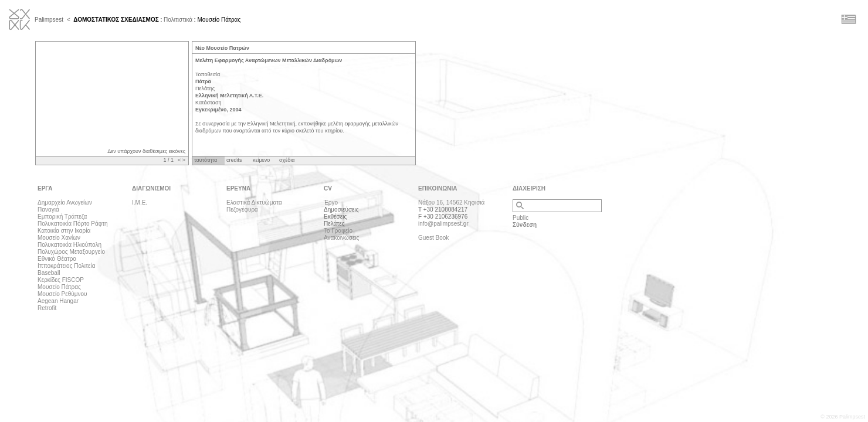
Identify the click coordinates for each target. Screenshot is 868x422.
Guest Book (433, 238)
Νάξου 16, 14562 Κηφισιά (451, 203)
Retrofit (47, 308)
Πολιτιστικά (178, 20)
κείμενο (261, 160)
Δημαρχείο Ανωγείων (65, 203)
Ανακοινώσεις (341, 238)
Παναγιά (48, 210)
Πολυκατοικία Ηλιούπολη (69, 245)
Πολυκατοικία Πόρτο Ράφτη (73, 224)
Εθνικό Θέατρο (57, 259)
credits (234, 160)
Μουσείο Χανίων (59, 238)
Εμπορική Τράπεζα (62, 217)
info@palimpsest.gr (443, 224)
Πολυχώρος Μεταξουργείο (71, 252)
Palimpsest (49, 20)
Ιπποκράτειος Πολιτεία (66, 266)
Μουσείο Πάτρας (59, 287)
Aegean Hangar (58, 301)
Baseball (49, 273)
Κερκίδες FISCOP (61, 280)
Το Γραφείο (338, 231)
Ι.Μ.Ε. (140, 203)
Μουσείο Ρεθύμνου (62, 294)
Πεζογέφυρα (242, 210)
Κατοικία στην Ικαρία (64, 231)
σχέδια (287, 160)
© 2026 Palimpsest (843, 417)
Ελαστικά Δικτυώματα (254, 203)
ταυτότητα (206, 160)
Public (521, 218)
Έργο (331, 203)
